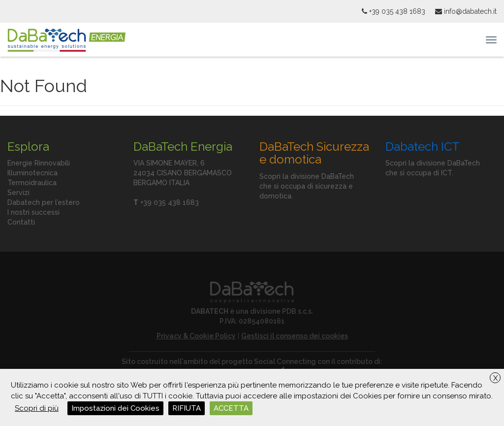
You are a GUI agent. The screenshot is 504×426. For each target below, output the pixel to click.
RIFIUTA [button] (187, 408)
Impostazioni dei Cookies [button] (115, 408)
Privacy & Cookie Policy (196, 336)
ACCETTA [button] (231, 408)
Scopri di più (37, 408)
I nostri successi (33, 212)
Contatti (21, 222)
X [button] (495, 378)
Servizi (18, 193)
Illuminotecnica (32, 173)
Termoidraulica (32, 183)
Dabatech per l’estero (44, 202)
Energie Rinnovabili (39, 163)
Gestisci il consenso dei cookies (295, 336)
